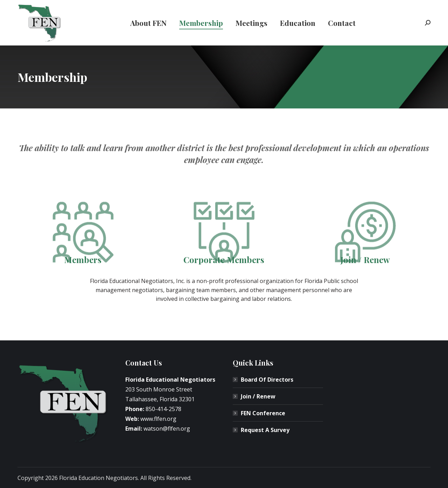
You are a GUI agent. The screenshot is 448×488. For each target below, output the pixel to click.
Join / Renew (258, 396)
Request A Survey (265, 430)
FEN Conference (263, 413)
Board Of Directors (267, 380)
